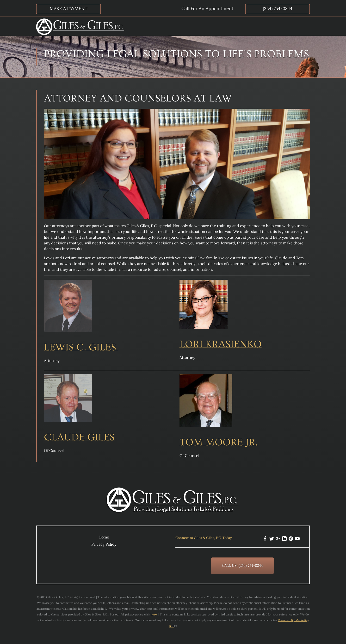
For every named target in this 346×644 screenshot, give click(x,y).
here (154, 614)
